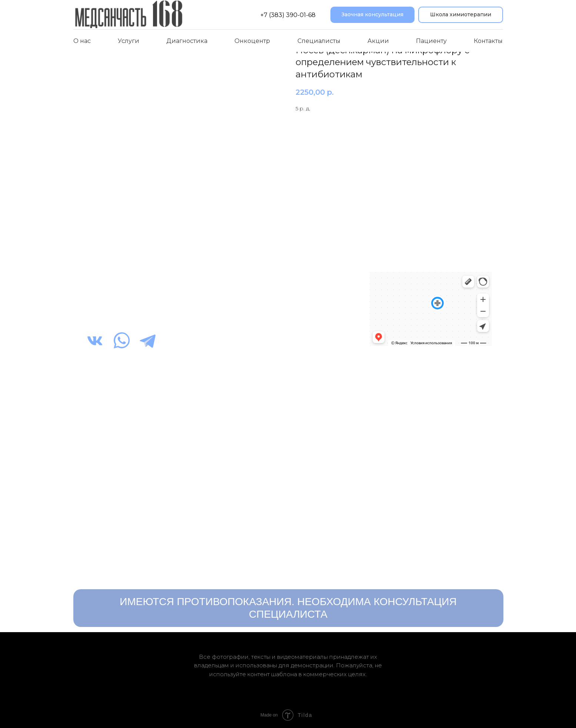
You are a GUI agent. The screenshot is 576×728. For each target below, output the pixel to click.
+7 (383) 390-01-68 (288, 15)
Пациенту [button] (431, 41)
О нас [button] (82, 41)
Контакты (488, 41)
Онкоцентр (252, 41)
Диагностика (187, 41)
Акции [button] (378, 41)
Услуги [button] (129, 41)
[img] (95, 340)
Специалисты (319, 41)
